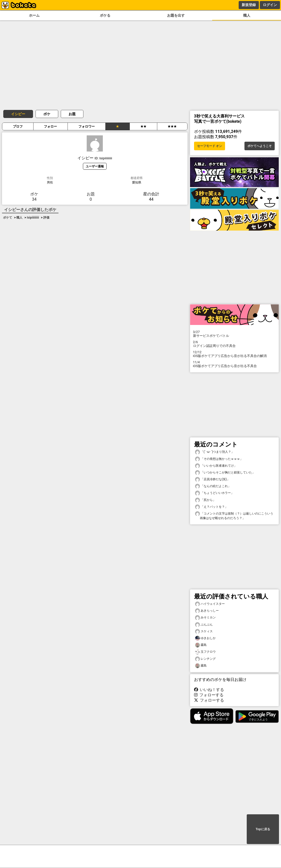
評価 (46, 218)
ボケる (105, 16)
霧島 (201, 645)
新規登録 (249, 5)
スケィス (204, 631)
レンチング (205, 659)
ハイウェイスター (210, 604)
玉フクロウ (205, 652)
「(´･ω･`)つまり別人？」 (215, 452)
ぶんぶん (204, 625)
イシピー (18, 114)
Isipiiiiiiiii (33, 218)
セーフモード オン (210, 146)
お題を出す (176, 16)
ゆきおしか (205, 638)
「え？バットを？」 (211, 507)
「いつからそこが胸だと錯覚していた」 (225, 473)
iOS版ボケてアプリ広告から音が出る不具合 (234, 364)
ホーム (34, 16)
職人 (247, 16)
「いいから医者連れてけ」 (216, 466)
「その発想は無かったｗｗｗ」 (219, 459)
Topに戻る (263, 829)
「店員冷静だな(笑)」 (212, 479)
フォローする (209, 695)
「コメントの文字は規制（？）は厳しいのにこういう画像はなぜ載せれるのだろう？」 (234, 516)
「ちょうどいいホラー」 (214, 493)
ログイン (270, 5)
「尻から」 (205, 500)
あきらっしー (207, 611)
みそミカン (205, 618)
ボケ (47, 114)
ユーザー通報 (95, 166)
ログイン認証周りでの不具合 (234, 344)
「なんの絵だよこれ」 (213, 486)
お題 (72, 114)
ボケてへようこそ (260, 146)
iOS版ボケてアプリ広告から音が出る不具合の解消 (234, 354)
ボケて (8, 218)
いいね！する (209, 690)
